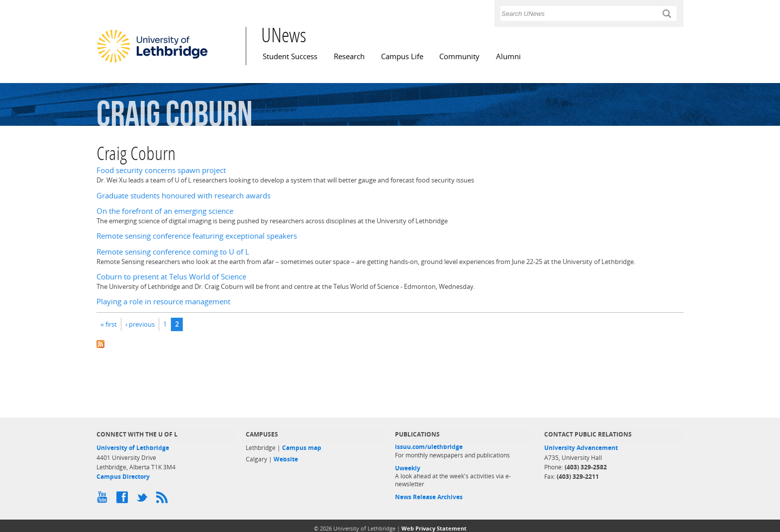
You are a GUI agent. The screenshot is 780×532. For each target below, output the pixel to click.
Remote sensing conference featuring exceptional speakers (197, 236)
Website (286, 459)
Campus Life (402, 56)
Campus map (302, 448)
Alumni (508, 56)
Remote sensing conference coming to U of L (173, 252)
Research (349, 56)
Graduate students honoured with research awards (184, 196)
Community (459, 56)
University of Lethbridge (133, 448)
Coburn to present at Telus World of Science (171, 277)
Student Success (290, 56)
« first (109, 324)
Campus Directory (123, 477)
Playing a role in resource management (163, 302)
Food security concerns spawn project (161, 170)
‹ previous (140, 324)
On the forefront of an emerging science (165, 211)
